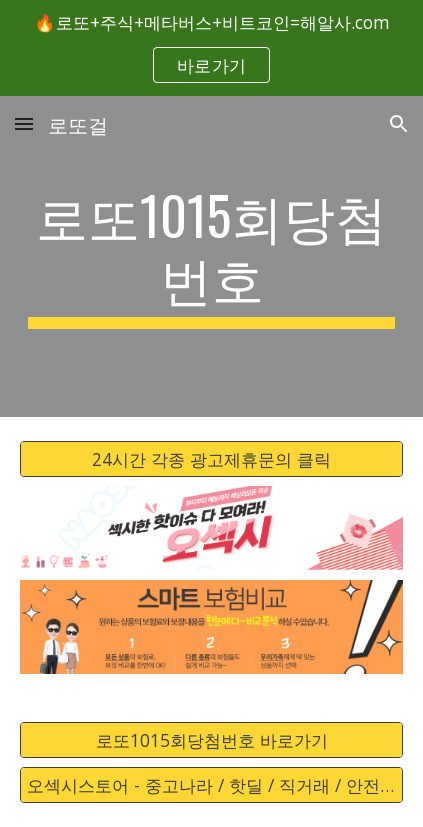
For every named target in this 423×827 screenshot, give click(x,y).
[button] (24, 123)
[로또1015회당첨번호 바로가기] (211, 739)
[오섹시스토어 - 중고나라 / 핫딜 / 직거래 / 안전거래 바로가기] (211, 785)
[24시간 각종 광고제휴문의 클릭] (211, 458)
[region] (211, 48)
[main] (211, 256)
